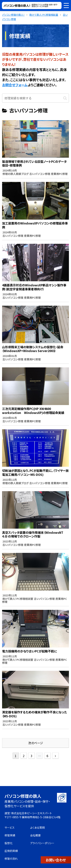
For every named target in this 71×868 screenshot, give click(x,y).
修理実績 (10, 835)
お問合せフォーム (15, 85)
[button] (65, 98)
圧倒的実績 (11, 851)
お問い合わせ (56, 860)
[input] (35, 98)
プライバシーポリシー (42, 843)
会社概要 (35, 835)
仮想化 (9, 843)
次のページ (36, 743)
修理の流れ (11, 859)
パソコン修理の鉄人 (23, 796)
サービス (10, 827)
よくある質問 (37, 827)
